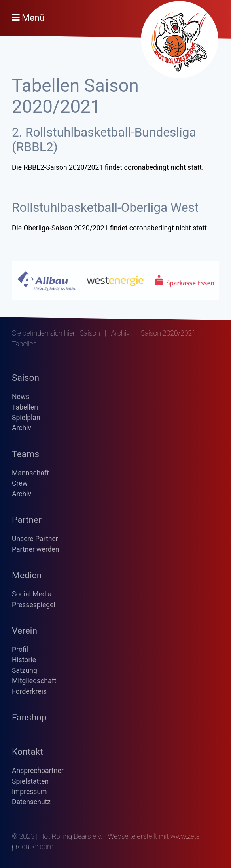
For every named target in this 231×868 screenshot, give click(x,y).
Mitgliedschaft (34, 681)
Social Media (32, 594)
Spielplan (26, 418)
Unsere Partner (35, 539)
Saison (90, 333)
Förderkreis (29, 691)
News (21, 397)
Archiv (120, 333)
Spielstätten (30, 781)
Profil (20, 650)
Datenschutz (31, 802)
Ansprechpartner (38, 771)
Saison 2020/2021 (168, 333)
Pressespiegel (34, 605)
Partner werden (35, 549)
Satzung (25, 670)
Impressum (29, 792)
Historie (24, 660)
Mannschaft (30, 473)
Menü (33, 18)
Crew (20, 483)
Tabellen (25, 407)
